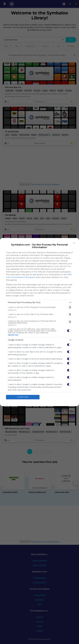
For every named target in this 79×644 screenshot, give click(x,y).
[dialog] (39, 322)
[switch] (69, 307)
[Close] (74, 243)
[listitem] (39, 302)
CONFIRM (23, 397)
